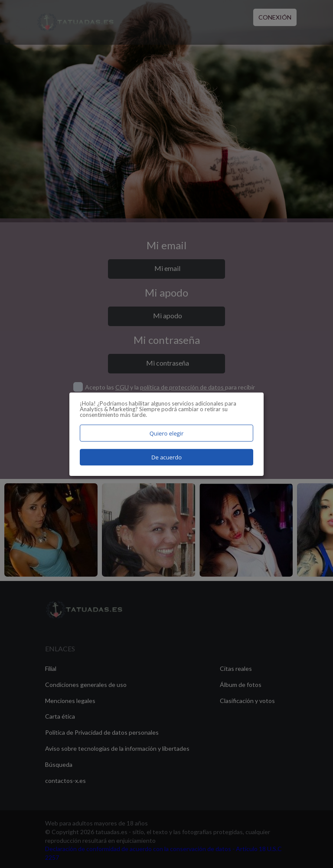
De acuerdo (166, 457)
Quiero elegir (167, 433)
